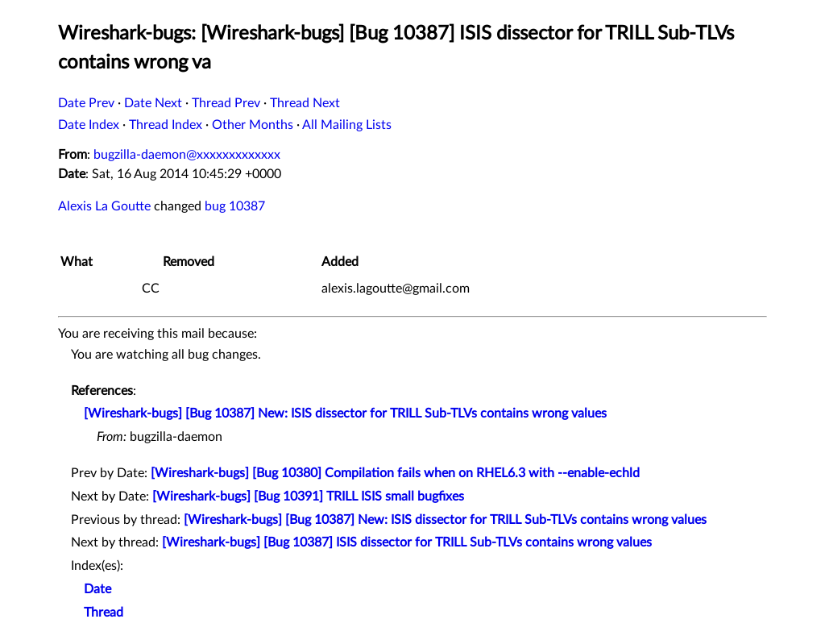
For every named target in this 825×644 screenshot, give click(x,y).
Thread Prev (226, 103)
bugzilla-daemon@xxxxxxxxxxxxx (187, 155)
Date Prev (86, 103)
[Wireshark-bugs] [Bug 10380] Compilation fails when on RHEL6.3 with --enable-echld (395, 473)
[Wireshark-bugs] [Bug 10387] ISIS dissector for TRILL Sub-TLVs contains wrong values (407, 542)
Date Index (89, 125)
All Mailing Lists (347, 125)
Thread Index (166, 125)
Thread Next (305, 103)
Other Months (253, 125)
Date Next (153, 103)
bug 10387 (235, 206)
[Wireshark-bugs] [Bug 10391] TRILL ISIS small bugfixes (308, 497)
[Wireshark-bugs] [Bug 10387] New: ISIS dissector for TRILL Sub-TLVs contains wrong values (345, 413)
